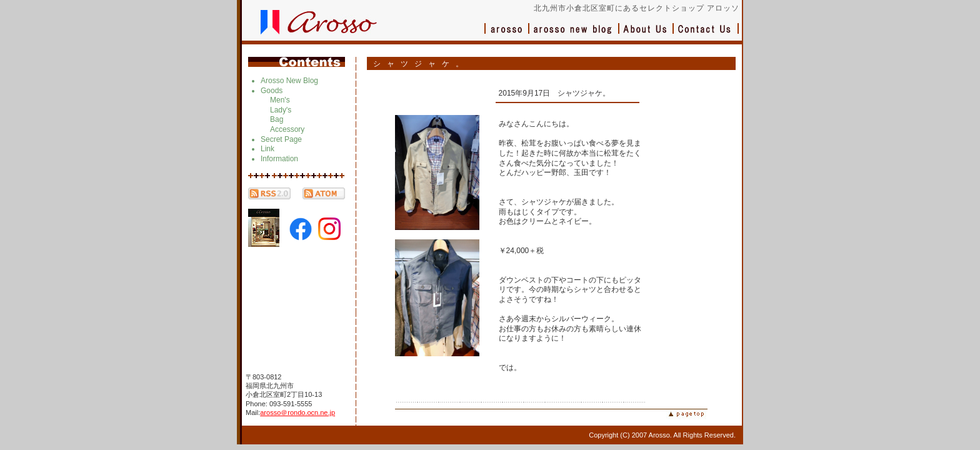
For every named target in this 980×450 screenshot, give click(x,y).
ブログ (574, 35)
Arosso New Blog (289, 81)
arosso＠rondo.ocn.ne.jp (297, 412)
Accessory (287, 129)
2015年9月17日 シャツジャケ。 (555, 93)
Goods (272, 91)
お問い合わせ (706, 35)
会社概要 (647, 35)
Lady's (281, 110)
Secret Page (281, 139)
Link (267, 149)
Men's (280, 100)
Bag (277, 119)
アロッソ (507, 35)
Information (279, 159)
